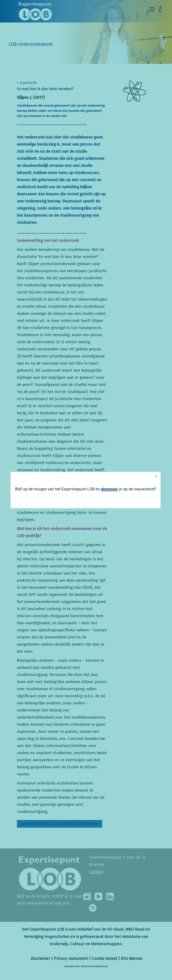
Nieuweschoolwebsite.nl (94, 966)
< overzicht (27, 83)
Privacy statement (71, 958)
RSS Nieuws (132, 958)
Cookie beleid (104, 958)
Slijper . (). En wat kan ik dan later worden (60, 824)
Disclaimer (40, 958)
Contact (96, 871)
